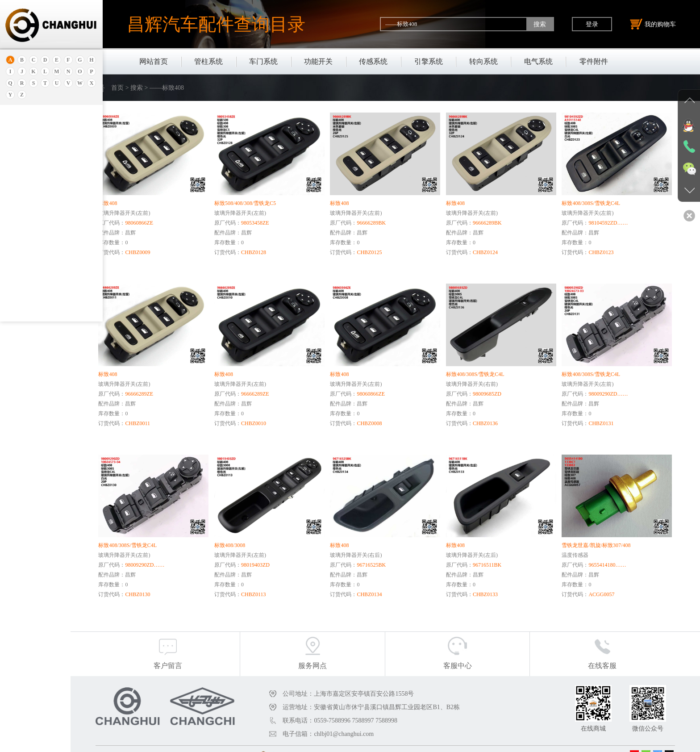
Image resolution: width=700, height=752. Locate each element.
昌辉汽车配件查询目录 (216, 24)
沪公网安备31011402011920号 (336, 742)
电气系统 (538, 61)
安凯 (19, 140)
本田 (19, 214)
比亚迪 (22, 292)
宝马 (19, 236)
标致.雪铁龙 (29, 303)
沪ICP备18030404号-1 (262, 742)
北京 (19, 180)
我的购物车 (653, 24)
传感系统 (373, 61)
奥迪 (19, 128)
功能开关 (318, 61)
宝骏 (19, 225)
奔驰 (19, 269)
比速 (19, 281)
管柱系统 (208, 61)
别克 (19, 203)
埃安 (19, 151)
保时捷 (22, 191)
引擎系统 (429, 61)
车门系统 (263, 61)
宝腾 (19, 247)
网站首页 (154, 61)
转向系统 (483, 61)
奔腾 (19, 258)
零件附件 (594, 61)
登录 (592, 24)
